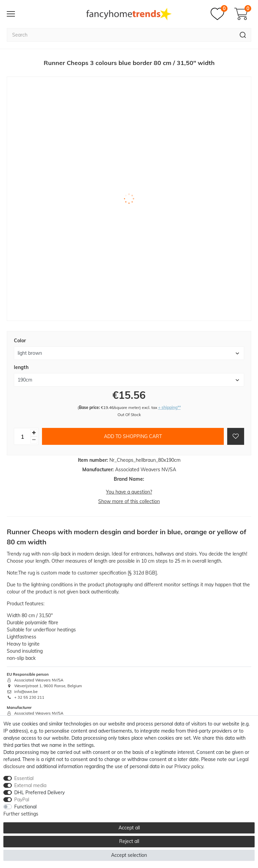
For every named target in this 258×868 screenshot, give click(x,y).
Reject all (129, 841)
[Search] (243, 35)
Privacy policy (189, 766)
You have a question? (129, 492)
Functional (25, 807)
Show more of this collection (129, 501)
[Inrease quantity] (34, 433)
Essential (24, 778)
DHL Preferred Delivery (39, 793)
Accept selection (129, 855)
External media (30, 785)
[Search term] (121, 35)
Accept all (129, 828)
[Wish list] (219, 14)
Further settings (21, 814)
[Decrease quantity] (34, 440)
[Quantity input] (22, 436)
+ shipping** (169, 407)
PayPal (22, 800)
